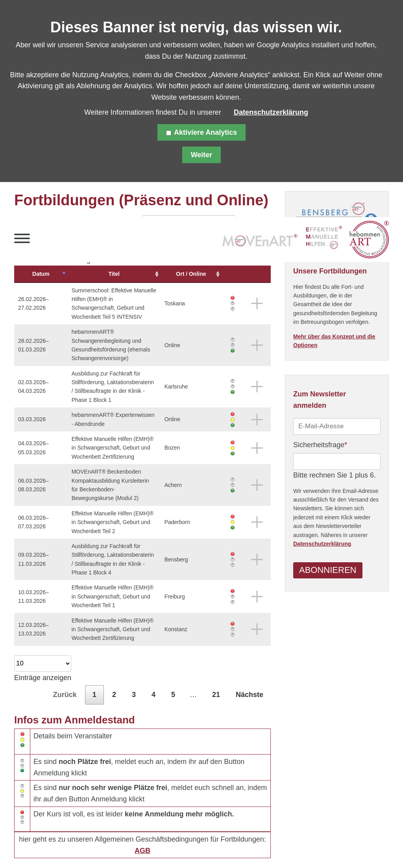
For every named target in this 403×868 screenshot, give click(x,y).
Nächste (250, 651)
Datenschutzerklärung (322, 545)
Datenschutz (89, 848)
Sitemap (47, 848)
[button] (22, 240)
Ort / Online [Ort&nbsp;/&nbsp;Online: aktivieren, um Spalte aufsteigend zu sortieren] (202, 274)
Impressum (135, 848)
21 (216, 651)
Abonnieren (328, 572)
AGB (142, 807)
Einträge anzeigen (43, 624)
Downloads (250, 848)
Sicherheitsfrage (320, 445)
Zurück (65, 651)
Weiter (202, 155)
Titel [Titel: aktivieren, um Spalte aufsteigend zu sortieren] (117, 274)
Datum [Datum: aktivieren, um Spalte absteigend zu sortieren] (36, 274)
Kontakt (174, 848)
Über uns (209, 848)
